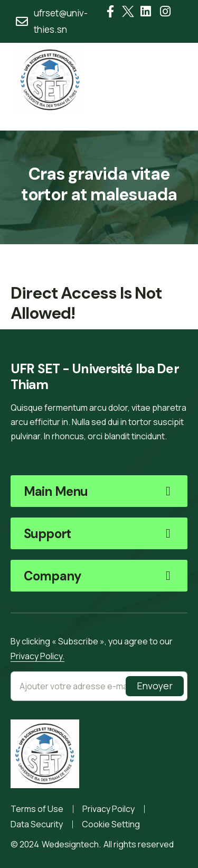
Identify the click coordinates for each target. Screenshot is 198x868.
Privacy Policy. (37, 656)
